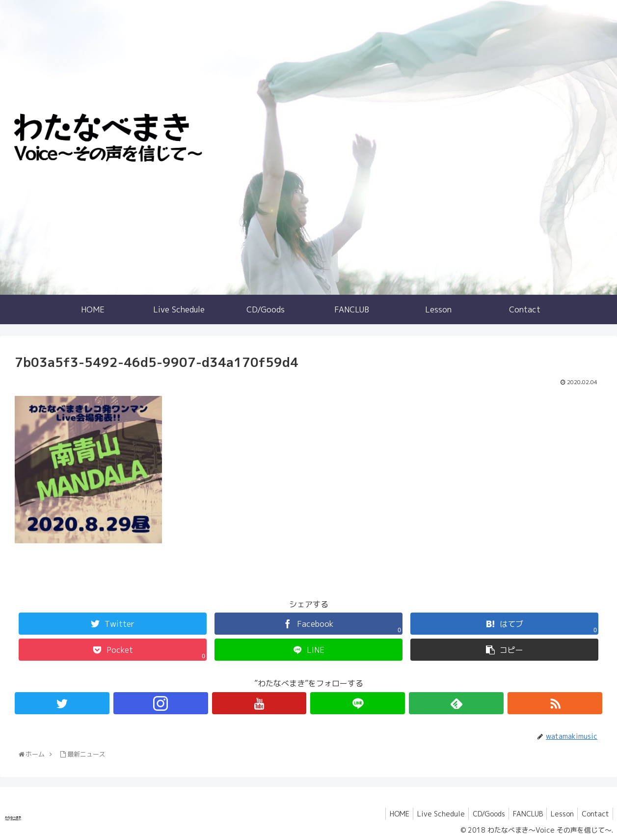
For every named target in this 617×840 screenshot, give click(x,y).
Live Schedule (430, 814)
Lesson (558, 814)
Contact (594, 814)
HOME (386, 814)
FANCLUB (522, 814)
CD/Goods (480, 814)
